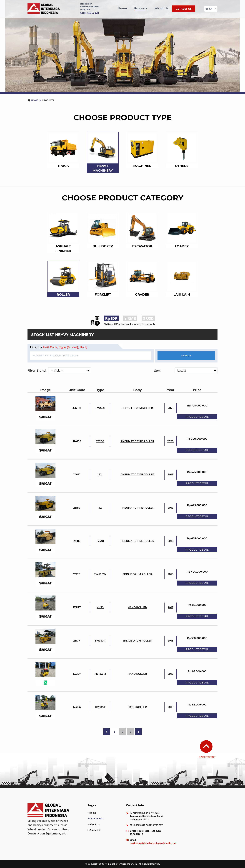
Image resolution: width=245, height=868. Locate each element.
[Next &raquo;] (138, 732)
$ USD (148, 318)
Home (122, 8)
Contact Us (184, 9)
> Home (92, 813)
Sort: (158, 371)
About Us (161, 8)
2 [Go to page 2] (122, 732)
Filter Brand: (37, 371)
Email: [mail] (153, 841)
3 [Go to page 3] (130, 732)
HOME (35, 100)
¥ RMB (130, 318)
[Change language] (211, 9)
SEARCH (186, 356)
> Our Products (96, 818)
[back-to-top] (211, 746)
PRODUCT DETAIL (197, 417)
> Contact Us (94, 830)
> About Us (94, 824)
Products (141, 8)
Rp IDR (111, 318)
